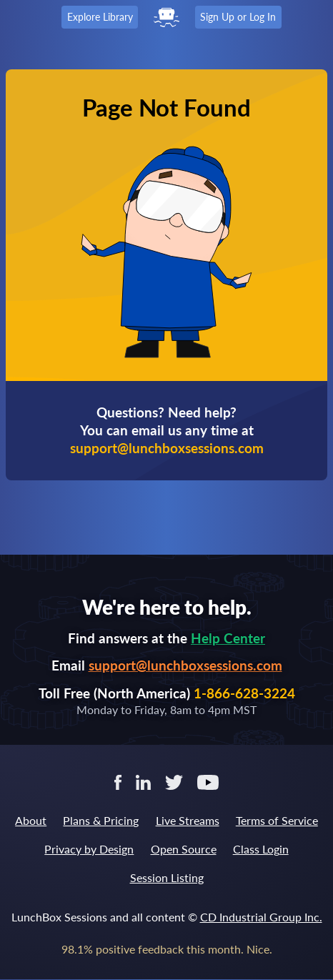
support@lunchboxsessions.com (185, 665)
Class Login (261, 849)
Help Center (228, 638)
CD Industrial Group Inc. (261, 917)
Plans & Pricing (101, 820)
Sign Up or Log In (238, 17)
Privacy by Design (89, 849)
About (31, 820)
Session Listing (167, 877)
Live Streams (188, 820)
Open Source (184, 849)
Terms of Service (277, 820)
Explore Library (100, 17)
